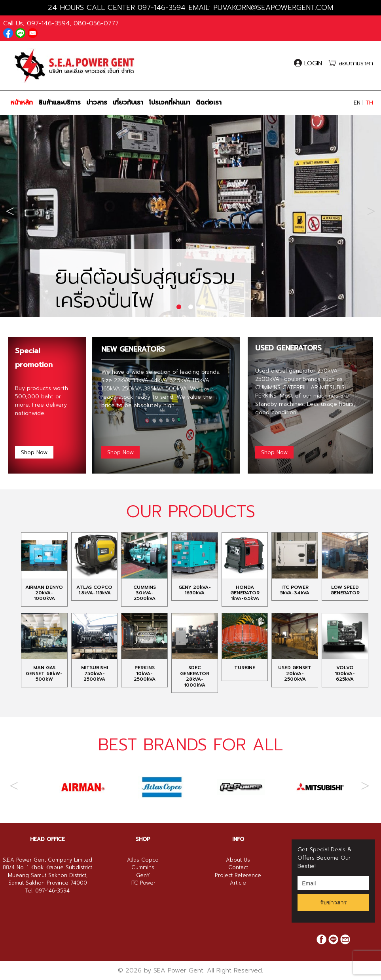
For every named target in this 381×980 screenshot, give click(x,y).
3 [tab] (203, 307)
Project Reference (238, 911)
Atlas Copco (143, 895)
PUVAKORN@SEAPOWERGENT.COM (273, 8)
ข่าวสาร (97, 103)
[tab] (48, 875)
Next (371, 209)
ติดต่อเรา (209, 103)
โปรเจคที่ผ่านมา (170, 103)
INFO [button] (238, 875)
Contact (238, 903)
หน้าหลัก (22, 103)
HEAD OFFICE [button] (47, 875)
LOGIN (309, 63)
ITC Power (143, 918)
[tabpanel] (190, 209)
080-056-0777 (96, 23)
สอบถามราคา (351, 63)
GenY (143, 911)
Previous (10, 209)
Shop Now (34, 452)
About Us (238, 895)
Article (238, 918)
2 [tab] (191, 307)
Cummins (143, 903)
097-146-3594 (162, 8)
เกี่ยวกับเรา (128, 103)
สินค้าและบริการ (60, 103)
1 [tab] (179, 307)
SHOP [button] (143, 875)
